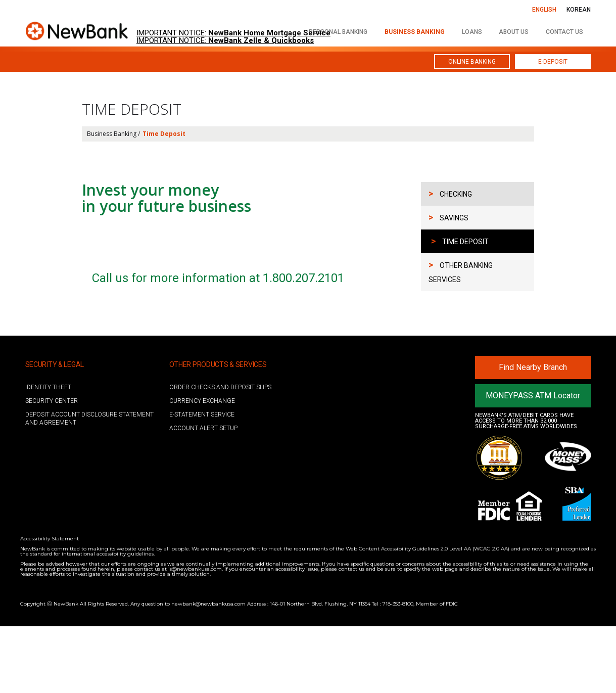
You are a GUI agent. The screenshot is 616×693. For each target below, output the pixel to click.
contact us (564, 32)
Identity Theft (48, 454)
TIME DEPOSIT (460, 241)
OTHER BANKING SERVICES (461, 271)
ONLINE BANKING (472, 62)
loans (472, 32)
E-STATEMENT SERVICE (202, 481)
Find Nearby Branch (533, 434)
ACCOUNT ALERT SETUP (203, 495)
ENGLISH (544, 10)
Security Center (52, 468)
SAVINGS (448, 217)
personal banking (338, 32)
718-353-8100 (398, 671)
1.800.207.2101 (303, 345)
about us (514, 32)
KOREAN (579, 10)
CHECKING (450, 193)
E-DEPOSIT (553, 62)
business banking (415, 32)
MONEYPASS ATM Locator (533, 462)
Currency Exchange (202, 468)
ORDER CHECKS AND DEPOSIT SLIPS (220, 454)
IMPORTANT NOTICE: (233, 33)
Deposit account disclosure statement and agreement (89, 485)
